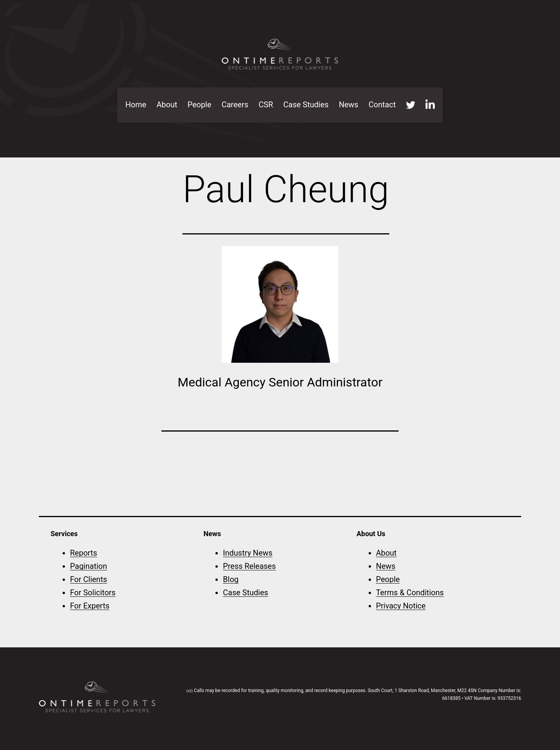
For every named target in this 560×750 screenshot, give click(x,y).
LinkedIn (430, 105)
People (199, 105)
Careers (235, 105)
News (348, 105)
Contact (382, 105)
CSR (266, 105)
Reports (84, 553)
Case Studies (306, 105)
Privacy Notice (401, 606)
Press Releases (249, 566)
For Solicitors (93, 593)
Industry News (248, 553)
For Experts (90, 606)
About (167, 105)
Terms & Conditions (410, 593)
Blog (231, 579)
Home (136, 105)
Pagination (88, 566)
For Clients (88, 579)
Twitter (411, 105)
